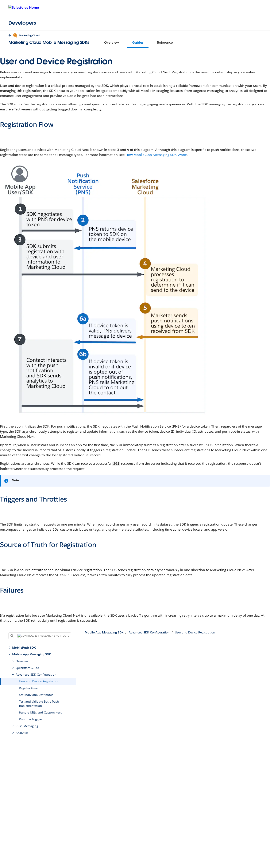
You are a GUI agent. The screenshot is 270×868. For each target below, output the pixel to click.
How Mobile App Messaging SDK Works (156, 155)
